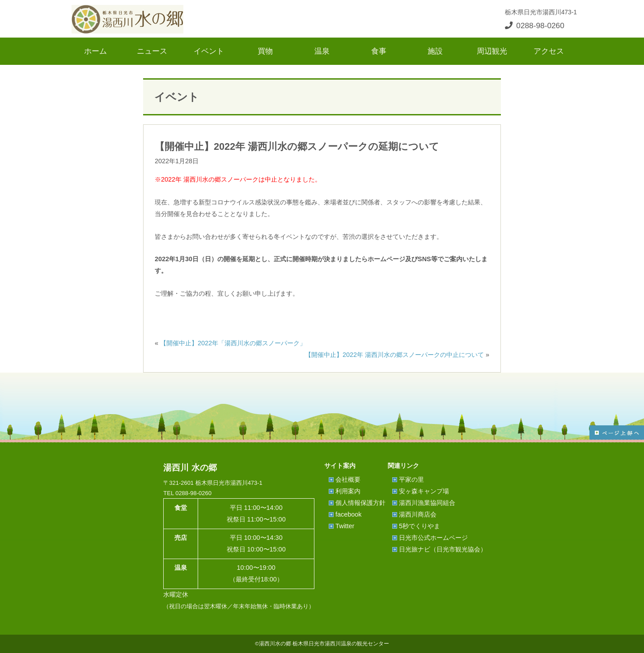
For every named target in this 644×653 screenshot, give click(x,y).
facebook (348, 514)
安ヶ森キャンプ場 (424, 491)
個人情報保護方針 (360, 503)
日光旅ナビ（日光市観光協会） (443, 549)
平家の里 (411, 479)
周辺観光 (492, 51)
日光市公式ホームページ (433, 538)
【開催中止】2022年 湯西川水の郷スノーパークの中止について (394, 355)
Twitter (345, 526)
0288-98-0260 (535, 25)
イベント (209, 51)
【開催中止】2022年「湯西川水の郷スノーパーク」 (233, 343)
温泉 (322, 51)
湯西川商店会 (418, 514)
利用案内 (348, 491)
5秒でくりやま (419, 526)
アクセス (549, 51)
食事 (379, 51)
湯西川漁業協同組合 (427, 503)
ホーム (95, 51)
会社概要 (348, 479)
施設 (435, 51)
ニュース (152, 51)
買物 (265, 51)
